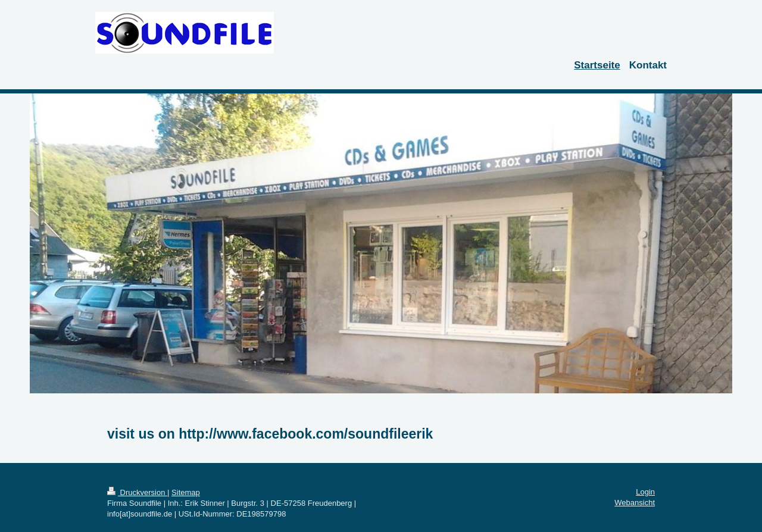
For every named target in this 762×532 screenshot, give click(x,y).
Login (645, 492)
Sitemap (186, 492)
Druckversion (137, 492)
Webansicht (635, 503)
